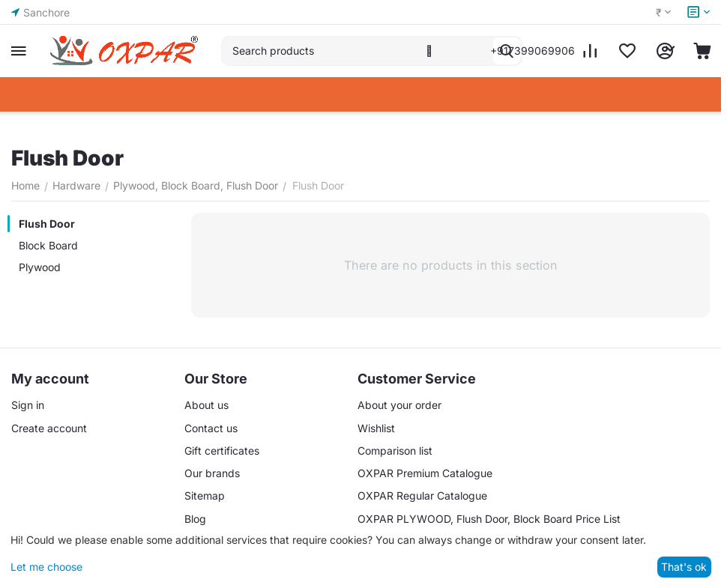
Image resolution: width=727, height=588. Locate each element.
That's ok (684, 567)
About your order (399, 405)
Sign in (28, 405)
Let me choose (46, 567)
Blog (195, 519)
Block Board (48, 245)
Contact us (211, 428)
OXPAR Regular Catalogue (422, 495)
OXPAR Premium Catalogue (425, 473)
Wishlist (376, 428)
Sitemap (205, 495)
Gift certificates (222, 451)
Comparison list (395, 451)
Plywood (40, 267)
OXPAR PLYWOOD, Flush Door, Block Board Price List (489, 519)
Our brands (212, 473)
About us (206, 405)
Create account (49, 428)
